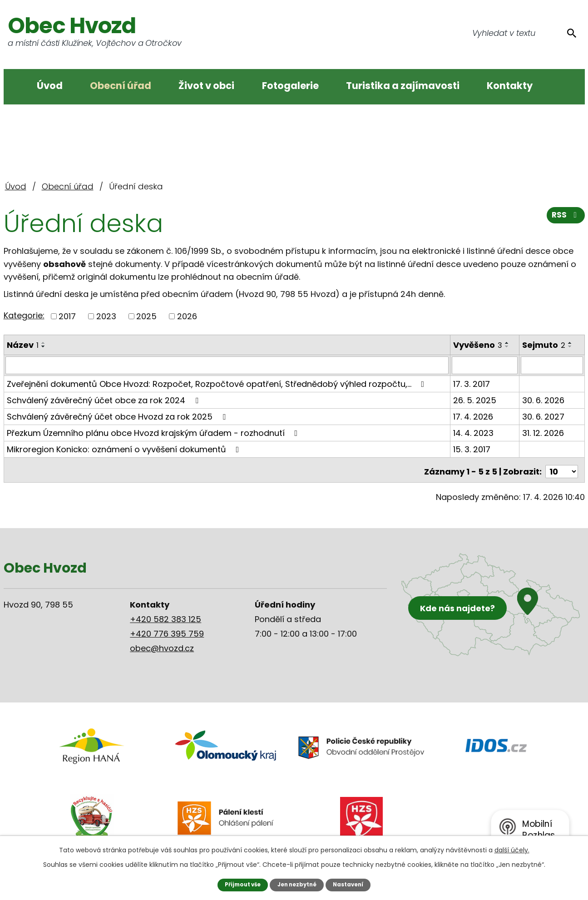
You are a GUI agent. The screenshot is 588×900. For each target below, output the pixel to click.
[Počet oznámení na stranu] (562, 468)
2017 (67, 316)
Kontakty (510, 86)
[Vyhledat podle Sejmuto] (552, 365)
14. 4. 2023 (474, 433)
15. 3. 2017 (472, 449)
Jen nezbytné (297, 884)
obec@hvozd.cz (162, 645)
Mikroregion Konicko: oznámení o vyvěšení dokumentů (125, 449)
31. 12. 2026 (544, 433)
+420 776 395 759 (167, 630)
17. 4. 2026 (474, 416)
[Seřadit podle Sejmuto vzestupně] (571, 343)
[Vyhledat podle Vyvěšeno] (485, 365)
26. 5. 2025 (475, 400)
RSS (565, 218)
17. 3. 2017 (472, 383)
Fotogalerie (290, 86)
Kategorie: (24, 315)
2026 (187, 316)
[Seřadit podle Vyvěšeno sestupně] (508, 346)
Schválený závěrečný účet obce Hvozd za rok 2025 (118, 416)
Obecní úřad (121, 86)
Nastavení (352, 884)
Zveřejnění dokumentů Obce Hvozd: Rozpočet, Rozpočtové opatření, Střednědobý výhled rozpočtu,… (217, 383)
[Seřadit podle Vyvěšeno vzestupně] (508, 343)
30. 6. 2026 (544, 400)
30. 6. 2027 (544, 416)
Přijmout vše (240, 884)
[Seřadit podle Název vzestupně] (44, 343)
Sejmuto (544, 345)
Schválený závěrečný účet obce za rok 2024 (104, 400)
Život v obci (206, 86)
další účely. (512, 850)
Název (23, 345)
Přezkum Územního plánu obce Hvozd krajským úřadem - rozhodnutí (154, 433)
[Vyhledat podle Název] (227, 365)
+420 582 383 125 (166, 616)
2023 (106, 316)
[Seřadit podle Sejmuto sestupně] (571, 346)
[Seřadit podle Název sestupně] (44, 346)
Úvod (50, 86)
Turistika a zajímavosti (403, 86)
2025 (146, 316)
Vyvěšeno (478, 345)
